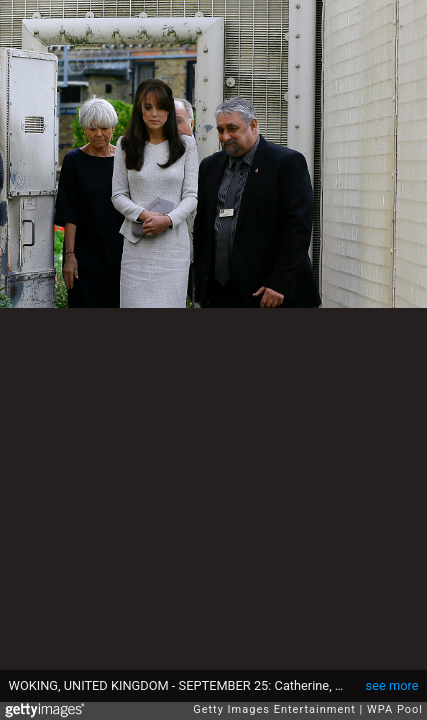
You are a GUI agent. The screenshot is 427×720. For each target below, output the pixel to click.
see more (392, 685)
